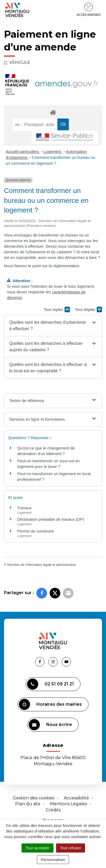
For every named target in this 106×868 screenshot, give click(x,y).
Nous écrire (50, 725)
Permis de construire (36, 531)
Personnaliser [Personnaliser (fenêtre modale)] (53, 860)
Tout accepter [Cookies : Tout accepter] (37, 848)
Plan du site (28, 804)
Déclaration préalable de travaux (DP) (51, 519)
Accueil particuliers (23, 151)
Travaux (24, 508)
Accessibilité (76, 798)
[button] (53, 326)
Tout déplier (88, 309)
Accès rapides (88, 10)
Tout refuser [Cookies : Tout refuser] (71, 848)
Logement (53, 151)
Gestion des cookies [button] (33, 798)
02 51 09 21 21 (50, 684)
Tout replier (57, 309)
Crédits (53, 810)
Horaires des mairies (50, 704)
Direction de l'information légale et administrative (41, 565)
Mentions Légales (68, 804)
